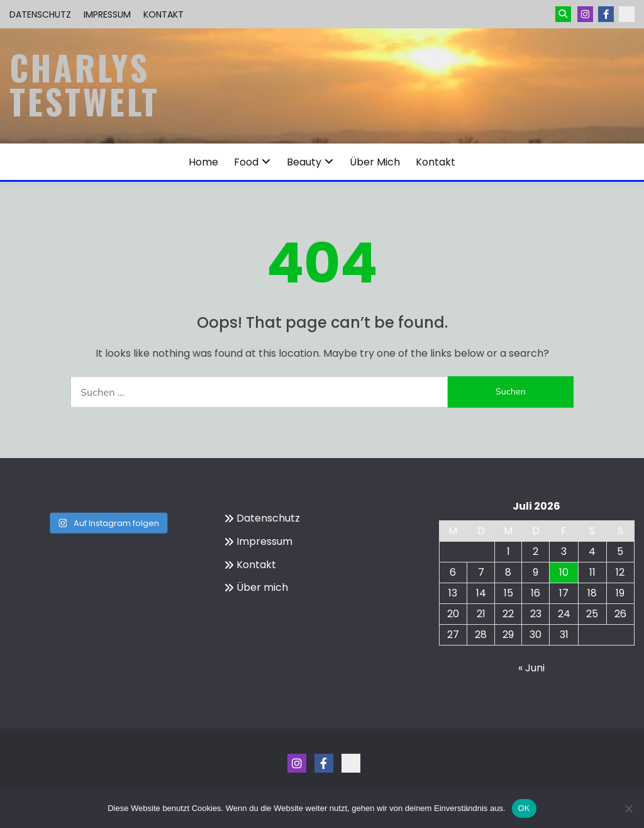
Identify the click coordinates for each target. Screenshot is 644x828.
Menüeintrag (606, 14)
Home (203, 162)
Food (246, 162)
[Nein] (628, 808)
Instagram (585, 14)
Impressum (107, 14)
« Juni (531, 668)
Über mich (375, 162)
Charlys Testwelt (85, 84)
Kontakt (164, 14)
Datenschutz (40, 14)
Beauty (304, 162)
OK (524, 808)
